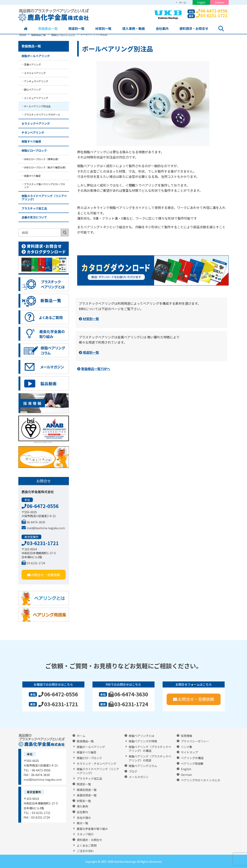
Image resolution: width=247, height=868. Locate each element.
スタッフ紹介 (85, 834)
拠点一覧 (82, 823)
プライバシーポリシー (195, 741)
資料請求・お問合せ (194, 28)
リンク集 (187, 747)
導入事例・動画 (134, 28)
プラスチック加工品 (34, 208)
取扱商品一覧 (48, 28)
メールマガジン (139, 777)
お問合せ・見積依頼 (44, 575)
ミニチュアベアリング (36, 98)
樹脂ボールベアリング (36, 56)
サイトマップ (189, 752)
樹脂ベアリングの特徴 (143, 741)
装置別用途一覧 (87, 795)
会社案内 (162, 28)
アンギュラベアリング (36, 81)
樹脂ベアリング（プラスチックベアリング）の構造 (150, 749)
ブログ (133, 771)
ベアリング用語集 (192, 764)
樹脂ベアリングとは (141, 736)
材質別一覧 (103, 28)
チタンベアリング (33, 132)
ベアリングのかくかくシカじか (201, 780)
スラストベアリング (35, 73)
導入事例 (82, 806)
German (219, 2)
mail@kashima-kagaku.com (43, 528)
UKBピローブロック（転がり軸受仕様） (46, 167)
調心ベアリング (32, 89)
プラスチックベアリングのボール (42, 114)
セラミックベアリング (36, 123)
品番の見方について (34, 217)
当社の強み (84, 818)
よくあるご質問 (87, 846)
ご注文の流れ (85, 851)
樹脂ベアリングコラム (143, 766)
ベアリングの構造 (192, 758)
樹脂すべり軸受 (31, 141)
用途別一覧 (76, 28)
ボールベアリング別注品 (37, 106)
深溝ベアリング (32, 64)
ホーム (183, 2)
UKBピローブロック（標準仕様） (42, 159)
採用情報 (187, 736)
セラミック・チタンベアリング (97, 764)
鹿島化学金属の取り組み (92, 829)
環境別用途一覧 (87, 790)
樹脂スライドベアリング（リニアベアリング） (44, 198)
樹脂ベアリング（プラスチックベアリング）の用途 (150, 758)
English (201, 2)
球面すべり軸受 (32, 176)
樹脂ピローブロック (34, 150)
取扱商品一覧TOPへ (96, 369)
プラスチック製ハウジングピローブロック (44, 185)
